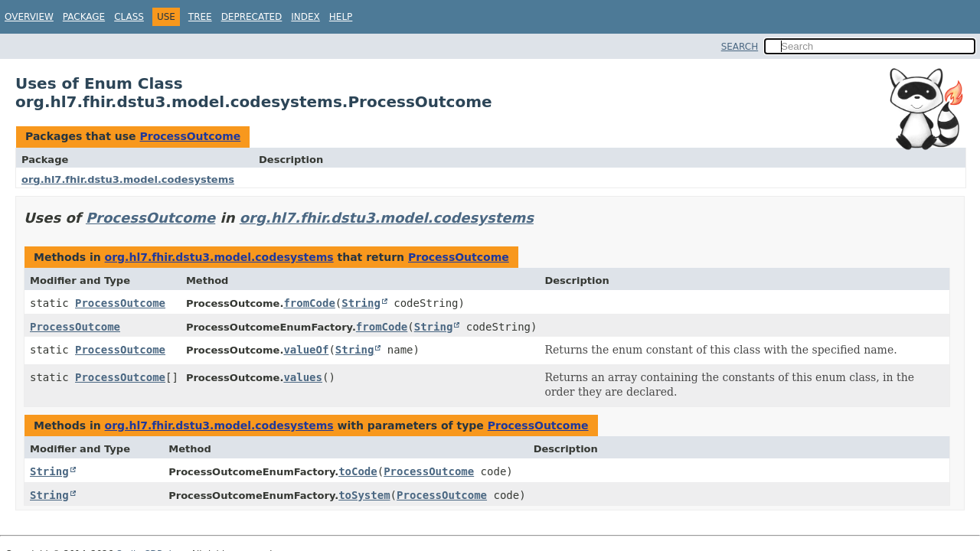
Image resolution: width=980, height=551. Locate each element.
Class (129, 17)
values (303, 377)
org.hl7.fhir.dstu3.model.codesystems (128, 179)
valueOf (306, 350)
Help (341, 17)
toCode (358, 471)
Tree (200, 17)
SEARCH (740, 47)
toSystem (364, 495)
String (361, 303)
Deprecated (252, 17)
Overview (29, 17)
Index (305, 17)
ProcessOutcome (190, 136)
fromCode (309, 303)
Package (84, 17)
